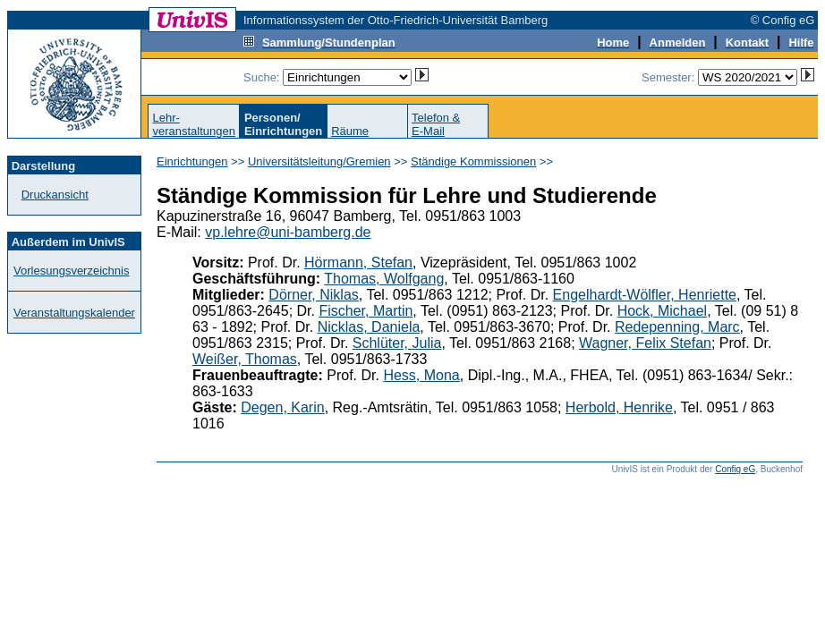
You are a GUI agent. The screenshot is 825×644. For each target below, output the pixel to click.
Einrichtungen (192, 161)
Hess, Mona (421, 375)
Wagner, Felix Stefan (645, 343)
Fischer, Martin (366, 311)
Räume (350, 131)
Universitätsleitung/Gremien (319, 161)
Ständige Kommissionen (473, 161)
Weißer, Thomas (245, 359)
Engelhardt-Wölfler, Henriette (645, 295)
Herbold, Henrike (619, 407)
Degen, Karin (282, 407)
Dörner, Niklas (313, 295)
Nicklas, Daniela (369, 327)
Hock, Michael (662, 311)
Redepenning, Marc (677, 327)
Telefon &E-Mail (436, 124)
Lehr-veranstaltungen (194, 124)
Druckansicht (55, 195)
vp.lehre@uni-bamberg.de (288, 232)
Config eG (735, 469)
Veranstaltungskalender (74, 313)
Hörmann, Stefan (358, 263)
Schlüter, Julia (397, 343)
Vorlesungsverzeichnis (71, 271)
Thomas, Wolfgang (384, 279)
